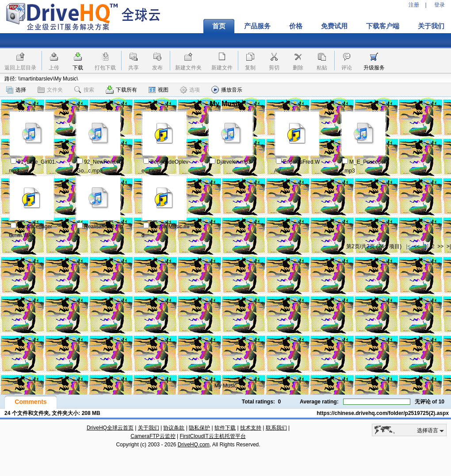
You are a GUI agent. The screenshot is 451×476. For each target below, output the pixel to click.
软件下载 (225, 428)
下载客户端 (383, 26)
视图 (159, 90)
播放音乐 (227, 90)
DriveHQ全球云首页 (110, 428)
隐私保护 (199, 428)
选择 (16, 90)
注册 (414, 5)
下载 (78, 68)
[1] (426, 246)
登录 (440, 5)
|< (408, 246)
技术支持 (251, 428)
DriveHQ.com (194, 445)
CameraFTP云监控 (153, 436)
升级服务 (374, 68)
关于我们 (149, 428)
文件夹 (50, 90)
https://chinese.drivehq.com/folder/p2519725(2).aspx (383, 413)
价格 (296, 26)
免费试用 (334, 26)
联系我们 (276, 428)
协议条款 (174, 428)
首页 (219, 26)
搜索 (84, 90)
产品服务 (257, 26)
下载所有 (121, 90)
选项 (190, 90)
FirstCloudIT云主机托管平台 (212, 436)
